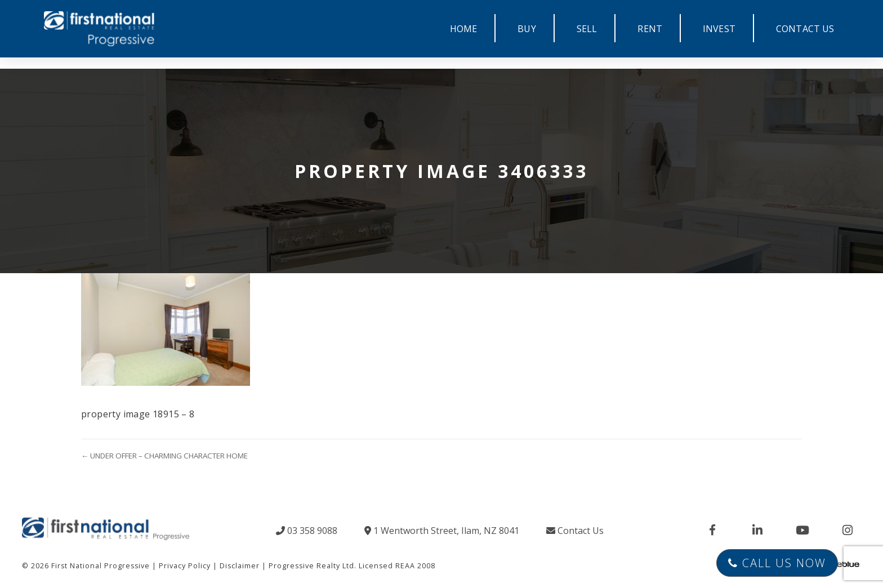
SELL (587, 29)
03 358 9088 (307, 531)
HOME (464, 29)
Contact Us (575, 531)
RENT (650, 29)
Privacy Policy (185, 566)
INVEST (719, 29)
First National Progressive (101, 566)
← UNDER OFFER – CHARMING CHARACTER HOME (164, 456)
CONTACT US (805, 29)
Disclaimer (240, 566)
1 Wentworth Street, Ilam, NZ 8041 (442, 531)
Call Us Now (777, 563)
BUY (527, 29)
